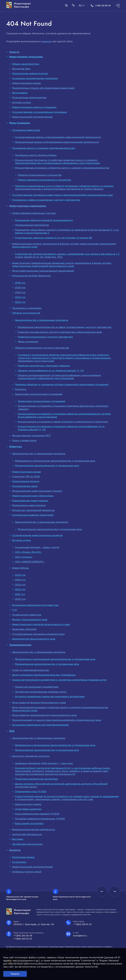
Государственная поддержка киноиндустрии (38, 634)
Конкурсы (21, 389)
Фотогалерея (20, 93)
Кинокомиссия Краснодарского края (34, 639)
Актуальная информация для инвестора (35, 605)
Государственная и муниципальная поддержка (40, 112)
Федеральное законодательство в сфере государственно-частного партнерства (65, 327)
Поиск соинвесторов (24, 441)
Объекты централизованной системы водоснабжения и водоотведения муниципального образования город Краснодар (59, 377)
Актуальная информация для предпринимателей (40, 725)
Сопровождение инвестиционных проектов (37, 535)
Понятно (15, 974)
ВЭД (12, 731)
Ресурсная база (21, 69)
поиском (47, 41)
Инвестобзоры (20, 568)
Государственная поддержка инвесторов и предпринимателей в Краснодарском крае (62, 195)
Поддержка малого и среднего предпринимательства (44, 148)
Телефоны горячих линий (27, 872)
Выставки (18, 839)
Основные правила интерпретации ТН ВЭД (40, 819)
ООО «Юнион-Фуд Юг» (28, 552)
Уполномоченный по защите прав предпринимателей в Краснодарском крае (57, 720)
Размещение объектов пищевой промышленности (44, 220)
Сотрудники (19, 862)
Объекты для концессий (26, 313)
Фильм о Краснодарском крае (30, 620)
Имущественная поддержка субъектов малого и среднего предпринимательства (62, 168)
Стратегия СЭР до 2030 (26, 477)
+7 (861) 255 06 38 (23, 936)
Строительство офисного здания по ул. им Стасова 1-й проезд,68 (53, 238)
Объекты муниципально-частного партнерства (42, 348)
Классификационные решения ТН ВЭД (37, 814)
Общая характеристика (26, 64)
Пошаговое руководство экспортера (36, 779)
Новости (14, 52)
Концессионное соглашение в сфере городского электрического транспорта (63, 422)
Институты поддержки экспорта (31, 756)
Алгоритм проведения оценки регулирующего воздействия (50, 697)
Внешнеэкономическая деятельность (34, 830)
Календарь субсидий (24, 629)
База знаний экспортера (29, 823)
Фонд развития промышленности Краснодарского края (44, 715)
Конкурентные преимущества (29, 98)
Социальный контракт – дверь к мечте (37, 547)
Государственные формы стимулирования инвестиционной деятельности (58, 137)
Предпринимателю (20, 645)
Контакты (15, 850)
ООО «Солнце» (24, 557)
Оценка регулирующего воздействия (37, 687)
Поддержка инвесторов (26, 130)
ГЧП (14, 610)
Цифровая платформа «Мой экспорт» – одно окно (44, 763)
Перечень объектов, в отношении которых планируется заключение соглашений (62, 385)
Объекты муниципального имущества (40, 175)
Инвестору (16, 447)
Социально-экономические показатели (35, 78)
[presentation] (102, 891)
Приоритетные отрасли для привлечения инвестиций (43, 88)
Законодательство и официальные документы (42, 320)
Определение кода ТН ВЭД (31, 792)
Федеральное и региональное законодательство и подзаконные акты (55, 461)
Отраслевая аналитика (28, 809)
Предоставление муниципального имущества (44, 180)
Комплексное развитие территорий (33, 515)
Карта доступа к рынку (28, 804)
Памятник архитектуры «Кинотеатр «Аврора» (44, 366)
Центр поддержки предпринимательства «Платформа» (44, 675)
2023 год (20, 297)
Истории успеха (21, 102)
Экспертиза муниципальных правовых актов (41, 692)
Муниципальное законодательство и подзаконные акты (47, 466)
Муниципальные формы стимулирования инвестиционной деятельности (57, 142)
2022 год (20, 302)
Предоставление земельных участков (34, 213)
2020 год (20, 599)
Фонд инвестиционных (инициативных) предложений (43, 271)
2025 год (20, 288)
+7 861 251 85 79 (101, 6)
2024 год (20, 292)
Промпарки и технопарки (27, 308)
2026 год (20, 283)
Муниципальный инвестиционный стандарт (37, 491)
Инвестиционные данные (27, 83)
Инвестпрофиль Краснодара (26, 57)
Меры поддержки (20, 123)
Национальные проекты (26, 481)
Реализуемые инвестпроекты (29, 505)
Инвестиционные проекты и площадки (34, 107)
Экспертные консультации (27, 844)
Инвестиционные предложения (28, 206)
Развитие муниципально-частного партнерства (45, 337)
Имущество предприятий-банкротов (33, 510)
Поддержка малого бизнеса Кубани (36, 155)
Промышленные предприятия (32, 225)
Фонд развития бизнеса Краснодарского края (39, 703)
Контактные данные (23, 857)
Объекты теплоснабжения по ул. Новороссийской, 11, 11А (51, 371)
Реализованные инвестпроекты (30, 501)
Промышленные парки (25, 486)
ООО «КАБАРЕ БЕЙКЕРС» (30, 562)
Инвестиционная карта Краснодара (33, 496)
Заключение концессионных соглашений (39, 394)
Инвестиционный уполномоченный (32, 117)
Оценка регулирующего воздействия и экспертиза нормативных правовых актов (59, 680)
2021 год (20, 594)
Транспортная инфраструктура (30, 74)
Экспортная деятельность (27, 834)
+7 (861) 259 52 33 (23, 939)
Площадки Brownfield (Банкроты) (31, 276)
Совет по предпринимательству (31, 670)
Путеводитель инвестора (27, 615)
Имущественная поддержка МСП (31, 436)
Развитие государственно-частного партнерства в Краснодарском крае (60, 332)
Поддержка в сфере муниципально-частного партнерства (46, 200)
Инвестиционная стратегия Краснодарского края (41, 624)
